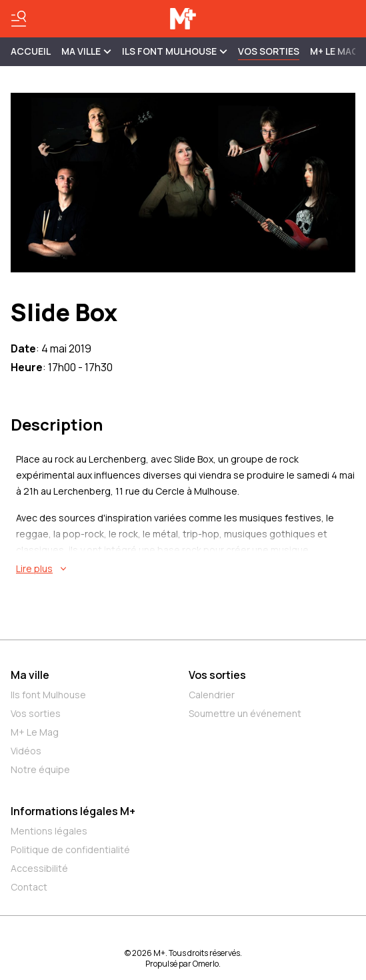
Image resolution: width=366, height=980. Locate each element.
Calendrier (212, 695)
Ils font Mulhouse (48, 695)
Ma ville (30, 675)
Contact (29, 887)
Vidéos (26, 751)
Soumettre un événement (245, 713)
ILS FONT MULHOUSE (175, 51)
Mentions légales (49, 831)
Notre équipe (40, 769)
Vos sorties (269, 51)
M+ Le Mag (334, 51)
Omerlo (206, 964)
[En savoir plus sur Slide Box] (186, 569)
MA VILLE (86, 51)
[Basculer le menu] (19, 19)
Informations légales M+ (73, 811)
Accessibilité (39, 868)
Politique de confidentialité (70, 849)
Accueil (31, 51)
